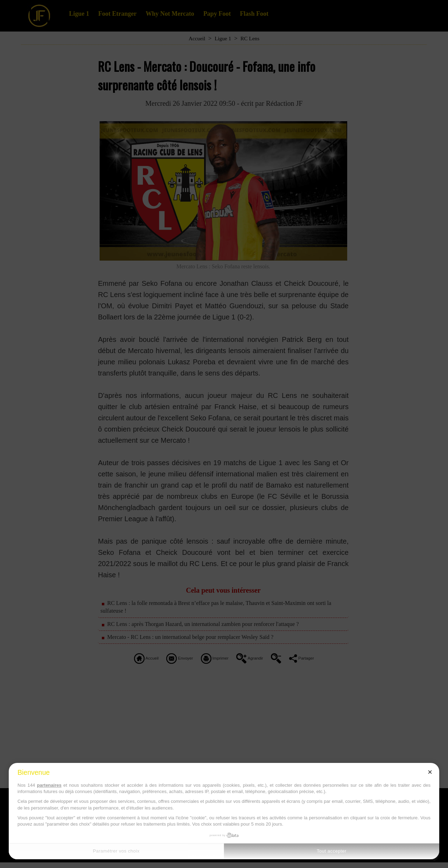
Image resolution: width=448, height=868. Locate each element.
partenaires (49, 785)
